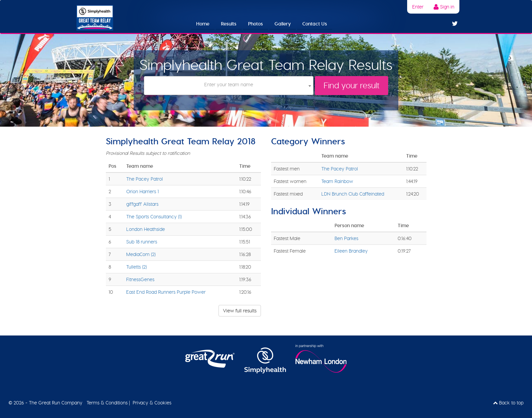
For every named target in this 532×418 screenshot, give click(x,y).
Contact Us (315, 24)
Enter (418, 7)
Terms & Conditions (107, 403)
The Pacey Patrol (145, 179)
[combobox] (229, 86)
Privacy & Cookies (152, 403)
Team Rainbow (337, 181)
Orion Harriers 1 (142, 192)
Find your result (351, 85)
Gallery (283, 24)
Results (229, 24)
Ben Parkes (346, 238)
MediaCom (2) (141, 254)
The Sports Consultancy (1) (154, 217)
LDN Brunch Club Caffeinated (353, 194)
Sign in (444, 7)
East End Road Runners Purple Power (166, 292)
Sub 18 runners (142, 242)
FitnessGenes (140, 279)
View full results (240, 311)
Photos (255, 24)
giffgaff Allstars (142, 204)
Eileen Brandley (351, 251)
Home (203, 24)
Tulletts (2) (136, 267)
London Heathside (146, 229)
